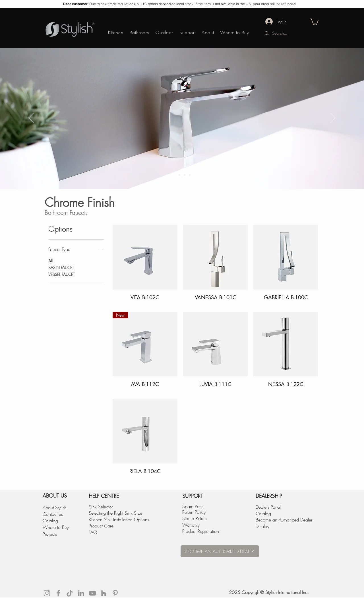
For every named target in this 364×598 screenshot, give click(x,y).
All (50, 260)
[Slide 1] (179, 175)
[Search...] (289, 33)
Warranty (191, 525)
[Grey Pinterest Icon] (115, 593)
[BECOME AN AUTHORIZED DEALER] (220, 551)
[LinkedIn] (81, 593)
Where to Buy (56, 527)
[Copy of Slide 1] (174, 175)
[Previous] (31, 118)
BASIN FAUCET (61, 267)
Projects (50, 534)
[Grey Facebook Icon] (58, 593)
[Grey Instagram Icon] (47, 593)
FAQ (93, 532)
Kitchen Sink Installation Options (119, 519)
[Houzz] (104, 593)
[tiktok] (70, 593)
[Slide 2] (185, 175)
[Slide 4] (190, 175)
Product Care (101, 526)
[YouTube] (92, 593)
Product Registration (201, 531)
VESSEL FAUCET (62, 274)
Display (262, 526)
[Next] (333, 118)
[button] (314, 21)
